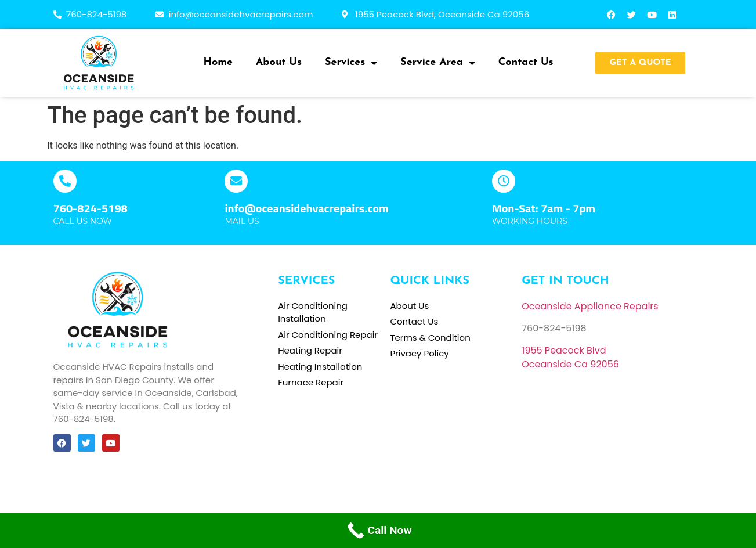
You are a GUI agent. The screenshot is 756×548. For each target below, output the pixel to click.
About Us (279, 62)
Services (351, 63)
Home (218, 62)
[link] (564, 350)
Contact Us (526, 62)
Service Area (438, 63)
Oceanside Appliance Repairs (590, 306)
